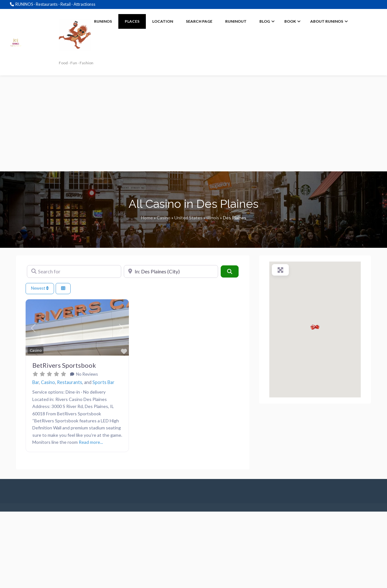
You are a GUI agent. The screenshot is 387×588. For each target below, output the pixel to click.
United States (188, 218)
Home (147, 218)
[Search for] (74, 271)
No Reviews (87, 374)
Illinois (213, 218)
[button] (33, 328)
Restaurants (70, 382)
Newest (40, 288)
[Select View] (63, 289)
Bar (36, 382)
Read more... (91, 442)
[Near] (171, 271)
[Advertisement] (193, 123)
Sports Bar (103, 382)
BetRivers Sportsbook (64, 365)
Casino (164, 218)
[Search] (230, 271)
